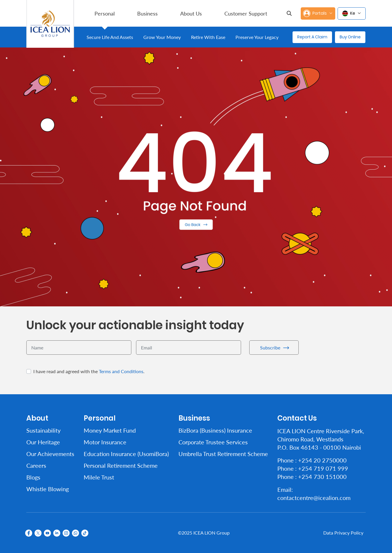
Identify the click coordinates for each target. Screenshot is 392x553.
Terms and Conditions (121, 371)
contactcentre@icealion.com (314, 498)
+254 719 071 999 (323, 468)
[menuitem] (105, 13)
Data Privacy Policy (343, 533)
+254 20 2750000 (322, 460)
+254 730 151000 (322, 477)
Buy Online (350, 37)
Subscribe (270, 348)
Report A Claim (312, 37)
